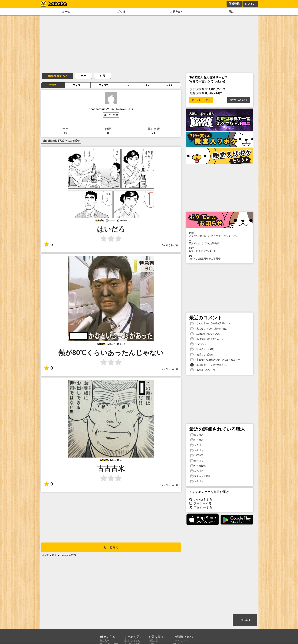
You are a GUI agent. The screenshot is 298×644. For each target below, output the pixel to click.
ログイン (250, 4)
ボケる (121, 12)
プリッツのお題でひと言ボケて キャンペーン (220, 234)
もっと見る (111, 547)
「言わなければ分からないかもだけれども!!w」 (216, 360)
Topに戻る (245, 620)
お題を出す (177, 12)
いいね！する (201, 499)
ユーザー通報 (111, 115)
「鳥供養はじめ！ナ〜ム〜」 (207, 339)
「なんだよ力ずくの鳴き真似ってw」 (211, 323)
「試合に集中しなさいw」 (206, 334)
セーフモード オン (201, 100)
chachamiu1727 (57, 76)
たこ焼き (197, 435)
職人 (232, 12)
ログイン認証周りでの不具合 (220, 257)
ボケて (45, 555)
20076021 (197, 456)
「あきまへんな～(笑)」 (204, 370)
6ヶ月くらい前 (170, 245)
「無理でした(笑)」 (202, 355)
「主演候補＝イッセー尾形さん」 (209, 365)
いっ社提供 (198, 466)
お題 (102, 76)
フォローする (201, 503)
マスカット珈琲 (200, 476)
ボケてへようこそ (239, 100)
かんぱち (197, 445)
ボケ (83, 76)
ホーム (66, 12)
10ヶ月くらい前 (169, 485)
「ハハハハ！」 (200, 344)
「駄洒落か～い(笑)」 (203, 349)
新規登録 (234, 4)
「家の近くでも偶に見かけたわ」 (209, 329)
